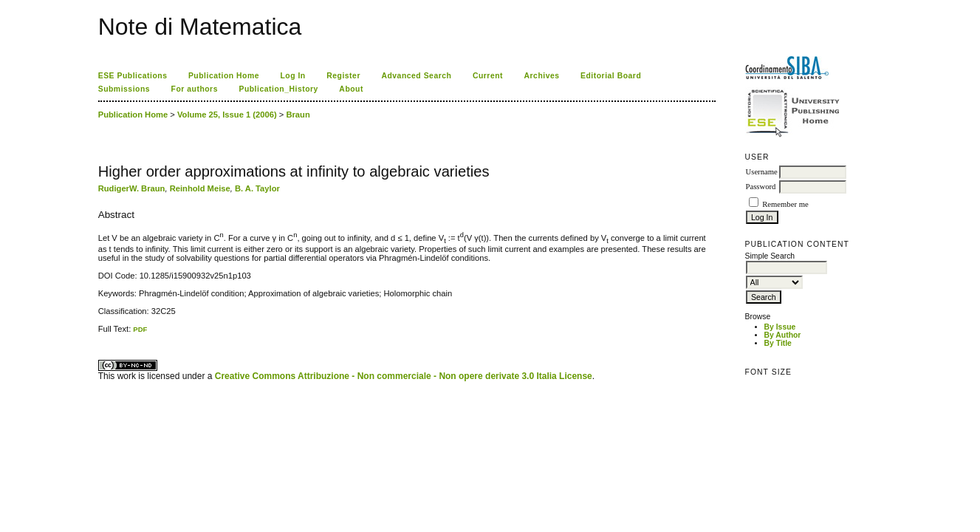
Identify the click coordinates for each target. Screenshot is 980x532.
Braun (298, 115)
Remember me (785, 204)
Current (488, 76)
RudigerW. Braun (132, 188)
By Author (783, 335)
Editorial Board (611, 76)
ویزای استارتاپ (102, 334)
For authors (195, 89)
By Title (778, 343)
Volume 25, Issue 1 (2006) (227, 115)
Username (762, 172)
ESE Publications (133, 76)
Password (761, 187)
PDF (140, 329)
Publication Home (224, 76)
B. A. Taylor (257, 188)
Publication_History (278, 89)
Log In (292, 76)
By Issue (780, 327)
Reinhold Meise (200, 188)
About (351, 89)
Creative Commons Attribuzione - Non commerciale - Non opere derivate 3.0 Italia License (404, 376)
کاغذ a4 (99, 334)
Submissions (124, 89)
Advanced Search (416, 76)
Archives (542, 76)
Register (343, 76)
